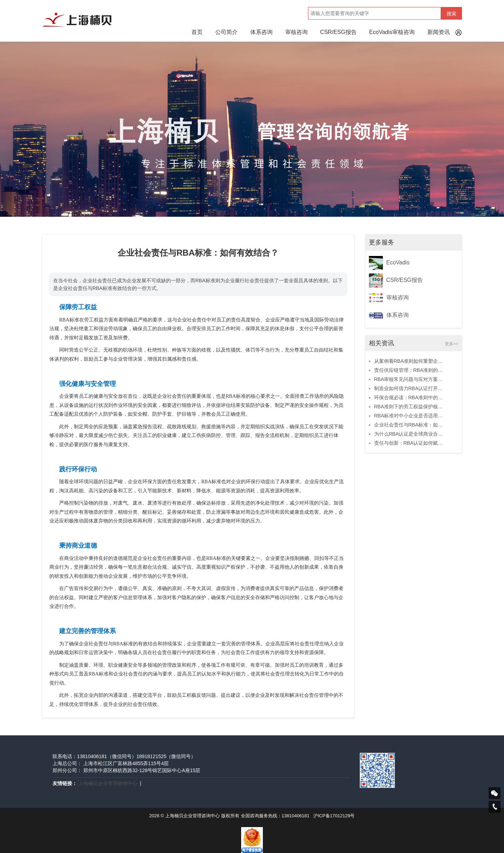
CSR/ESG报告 (338, 32)
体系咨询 (261, 32)
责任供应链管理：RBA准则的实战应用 (410, 370)
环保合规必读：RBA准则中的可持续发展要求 (410, 397)
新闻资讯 (439, 32)
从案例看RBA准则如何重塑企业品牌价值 (410, 361)
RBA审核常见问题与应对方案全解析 (410, 379)
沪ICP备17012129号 (334, 816)
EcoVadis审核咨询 (392, 32)
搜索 (451, 14)
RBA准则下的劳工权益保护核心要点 (410, 407)
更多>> (451, 344)
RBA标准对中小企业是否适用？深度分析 (410, 416)
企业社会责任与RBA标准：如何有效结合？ (410, 425)
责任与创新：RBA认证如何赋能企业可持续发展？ (410, 443)
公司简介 (226, 32)
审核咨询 (296, 32)
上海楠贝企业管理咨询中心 (108, 783)
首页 (197, 32)
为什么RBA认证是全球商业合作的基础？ (410, 434)
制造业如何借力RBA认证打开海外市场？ (410, 388)
